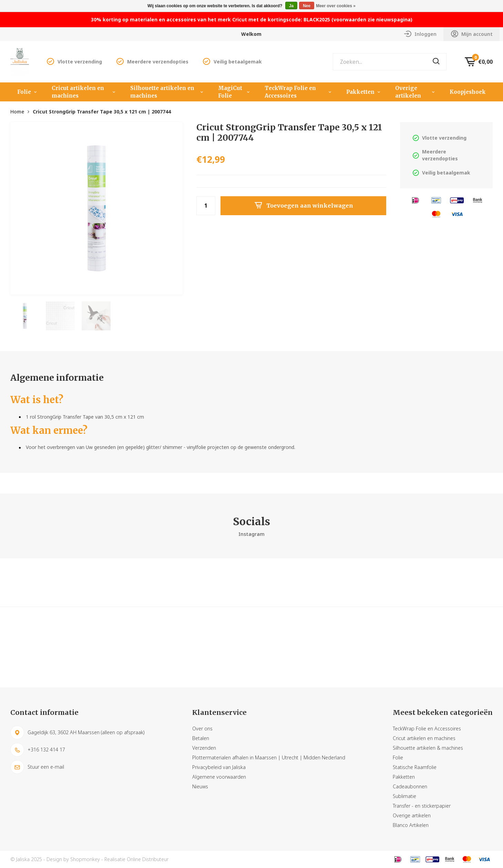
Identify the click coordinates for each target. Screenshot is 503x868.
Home (17, 112)
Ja (291, 6)
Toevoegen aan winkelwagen (304, 206)
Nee (307, 6)
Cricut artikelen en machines (84, 92)
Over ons (202, 729)
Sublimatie (404, 796)
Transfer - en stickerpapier (422, 806)
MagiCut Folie (234, 92)
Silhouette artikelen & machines (428, 748)
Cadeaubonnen (410, 786)
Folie (28, 92)
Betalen (201, 738)
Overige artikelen (415, 92)
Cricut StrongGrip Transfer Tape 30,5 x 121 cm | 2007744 (102, 112)
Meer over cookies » (336, 6)
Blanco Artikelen (411, 825)
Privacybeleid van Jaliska (219, 767)
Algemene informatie (57, 378)
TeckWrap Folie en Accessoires (299, 92)
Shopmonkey (85, 859)
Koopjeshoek (468, 92)
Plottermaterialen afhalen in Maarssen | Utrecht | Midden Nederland (269, 757)
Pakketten (364, 92)
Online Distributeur (148, 859)
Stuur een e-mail (37, 767)
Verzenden (204, 748)
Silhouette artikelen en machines (167, 92)
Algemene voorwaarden (219, 777)
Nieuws (200, 786)
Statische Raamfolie (415, 767)
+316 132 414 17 (38, 750)
